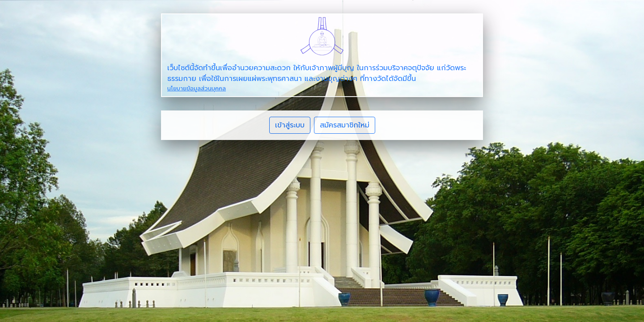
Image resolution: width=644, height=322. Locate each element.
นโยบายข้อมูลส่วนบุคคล (197, 88)
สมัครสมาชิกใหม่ (345, 125)
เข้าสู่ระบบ (290, 125)
